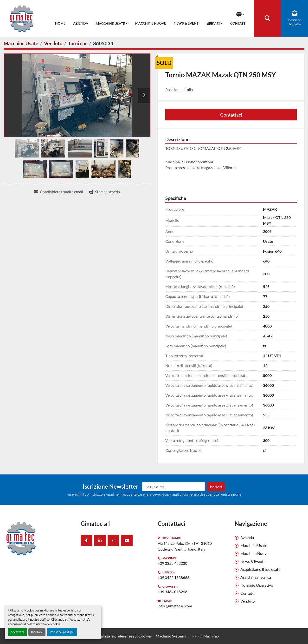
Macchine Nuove (151, 23)
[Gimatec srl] (38, 538)
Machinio (211, 636)
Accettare (17, 632)
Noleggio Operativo (257, 585)
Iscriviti (216, 487)
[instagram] (113, 540)
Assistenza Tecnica (256, 577)
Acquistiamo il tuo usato (260, 569)
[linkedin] (100, 540)
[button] (112, 23)
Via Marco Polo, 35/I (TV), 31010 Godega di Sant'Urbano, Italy (185, 546)
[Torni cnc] (78, 43)
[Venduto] (53, 43)
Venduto (248, 601)
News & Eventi (187, 23)
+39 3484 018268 (172, 592)
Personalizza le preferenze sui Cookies (120, 636)
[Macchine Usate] (21, 43)
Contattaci (231, 115)
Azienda (81, 23)
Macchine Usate (110, 23)
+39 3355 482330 (172, 563)
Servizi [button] (213, 23)
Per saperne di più (62, 632)
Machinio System (170, 636)
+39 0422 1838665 (173, 577)
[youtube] (127, 540)
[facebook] (86, 540)
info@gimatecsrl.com (175, 606)
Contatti (238, 23)
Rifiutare (37, 632)
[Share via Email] (59, 192)
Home (60, 23)
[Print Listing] (105, 192)
